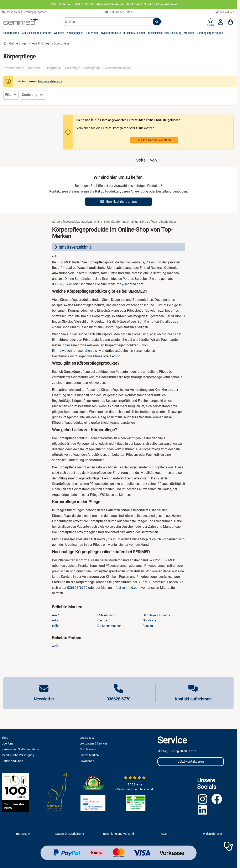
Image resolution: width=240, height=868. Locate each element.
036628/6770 (62, 284)
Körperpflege (60, 43)
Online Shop (17, 43)
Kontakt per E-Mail (119, 12)
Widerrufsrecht (213, 834)
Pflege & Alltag (39, 43)
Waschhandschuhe (118, 68)
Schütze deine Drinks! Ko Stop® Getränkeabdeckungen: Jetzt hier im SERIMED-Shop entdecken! (115, 4)
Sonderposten (11, 33)
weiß (55, 646)
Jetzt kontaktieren (191, 761)
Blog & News (88, 749)
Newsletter (44, 699)
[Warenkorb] (230, 22)
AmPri (56, 615)
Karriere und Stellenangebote (20, 749)
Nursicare (149, 620)
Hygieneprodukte (111, 33)
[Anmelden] (220, 22)
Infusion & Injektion (134, 33)
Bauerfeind (92, 33)
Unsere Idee (87, 738)
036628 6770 (225, 12)
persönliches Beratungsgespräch (24, 12)
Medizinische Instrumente (36, 33)
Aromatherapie (14, 68)
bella (55, 626)
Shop (5, 738)
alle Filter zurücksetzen (154, 140)
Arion (56, 620)
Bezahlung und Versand (119, 834)
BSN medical (106, 615)
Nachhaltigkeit (75, 33)
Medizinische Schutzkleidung (165, 33)
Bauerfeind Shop (12, 761)
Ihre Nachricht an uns (119, 202)
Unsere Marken (89, 755)
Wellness (59, 33)
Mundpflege (92, 68)
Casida (102, 620)
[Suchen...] (157, 22)
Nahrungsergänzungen (210, 33)
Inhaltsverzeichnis (73, 247)
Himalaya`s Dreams (156, 615)
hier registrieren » (50, 81)
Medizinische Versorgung (18, 755)
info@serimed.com (129, 284)
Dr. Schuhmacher (109, 626)
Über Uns (7, 743)
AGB (164, 834)
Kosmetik (35, 68)
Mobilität (189, 33)
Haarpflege (53, 68)
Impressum (23, 834)
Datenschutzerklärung (70, 834)
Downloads (87, 761)
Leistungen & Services (93, 743)
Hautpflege (72, 68)
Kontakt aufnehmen (193, 699)
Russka (148, 626)
